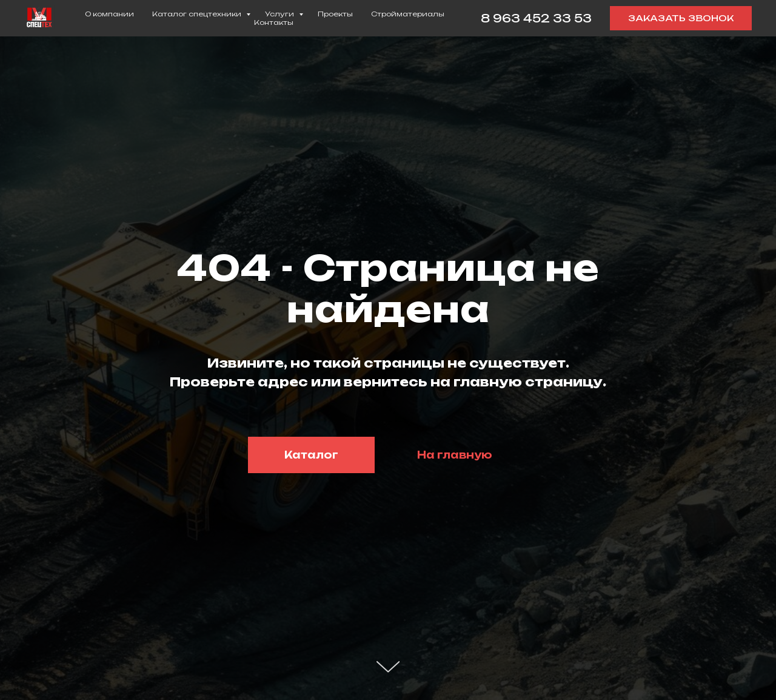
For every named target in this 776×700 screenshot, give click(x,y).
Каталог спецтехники (198, 14)
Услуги (280, 14)
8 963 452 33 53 (536, 18)
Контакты (274, 22)
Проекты (335, 14)
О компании (109, 14)
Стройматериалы (408, 14)
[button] (681, 18)
